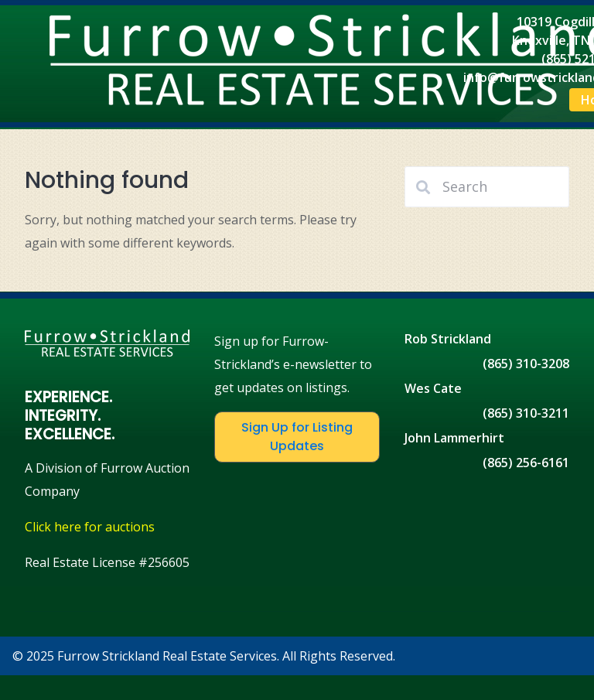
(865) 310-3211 (526, 413)
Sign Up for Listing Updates (297, 437)
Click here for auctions (90, 527)
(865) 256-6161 (526, 463)
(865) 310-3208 (526, 364)
